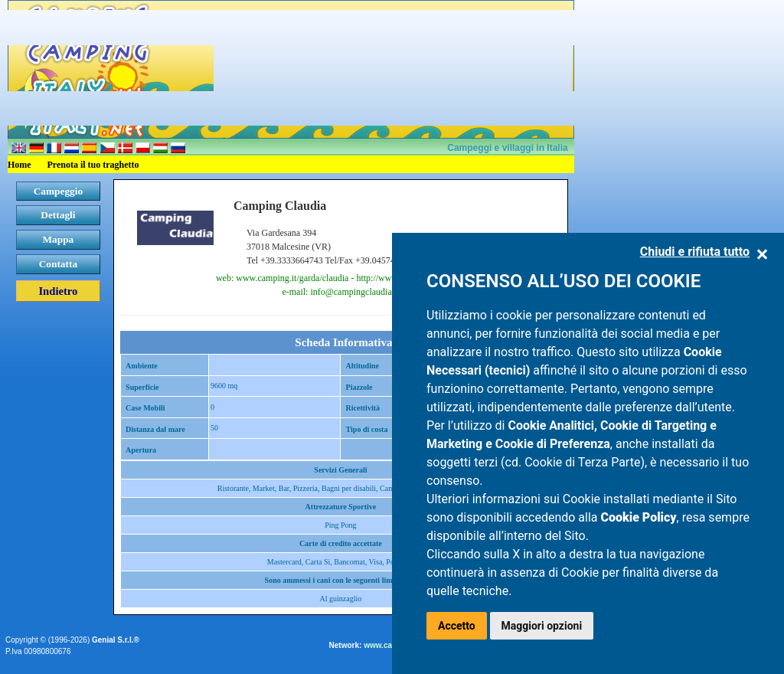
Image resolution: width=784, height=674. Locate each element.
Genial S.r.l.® (116, 640)
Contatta (58, 264)
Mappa (59, 239)
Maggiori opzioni (542, 626)
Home (20, 165)
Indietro (58, 291)
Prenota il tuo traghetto (93, 165)
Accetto (457, 626)
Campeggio (58, 191)
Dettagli (58, 215)
